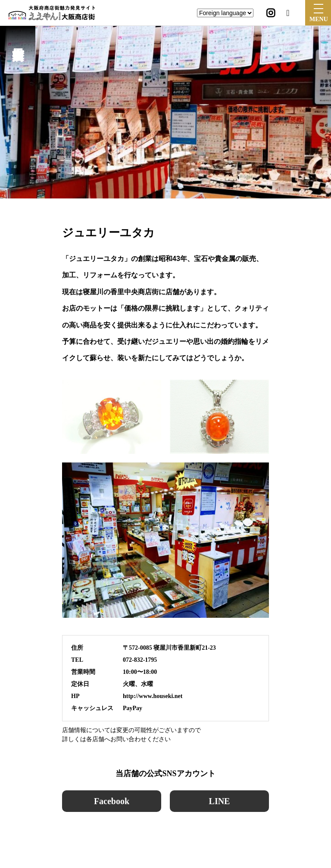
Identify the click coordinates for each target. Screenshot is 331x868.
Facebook (112, 801)
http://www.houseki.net (153, 696)
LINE (220, 801)
